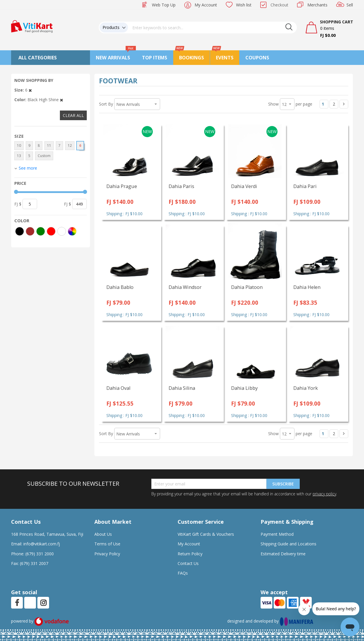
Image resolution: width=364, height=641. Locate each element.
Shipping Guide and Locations (288, 544)
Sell (350, 5)
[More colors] (72, 231)
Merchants (317, 5)
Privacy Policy (107, 554)
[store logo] (32, 26)
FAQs (183, 573)
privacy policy (324, 494)
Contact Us (188, 563)
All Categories (38, 58)
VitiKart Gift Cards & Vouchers (206, 534)
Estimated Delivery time (283, 554)
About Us (103, 534)
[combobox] (212, 27)
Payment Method (277, 534)
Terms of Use (107, 544)
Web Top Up (164, 5)
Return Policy (190, 554)
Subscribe (283, 484)
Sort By (106, 104)
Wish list (244, 5)
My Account (206, 5)
